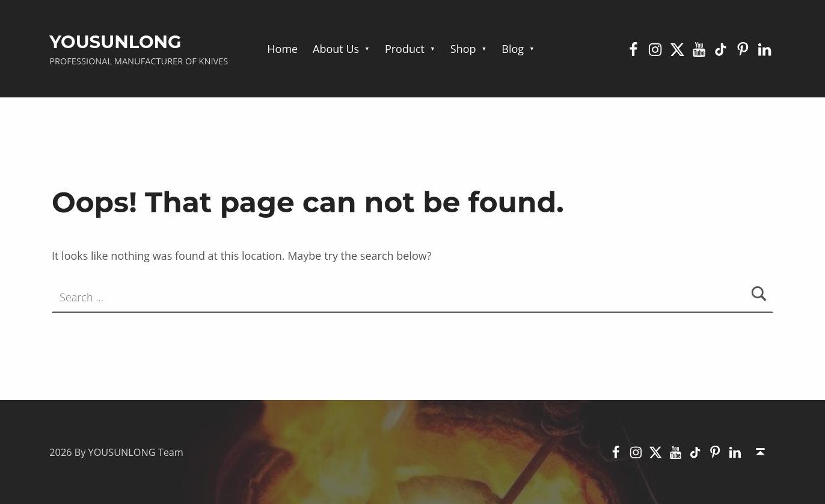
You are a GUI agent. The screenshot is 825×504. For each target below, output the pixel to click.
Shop (463, 49)
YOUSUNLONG (115, 42)
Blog (513, 49)
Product (405, 49)
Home (282, 49)
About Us (336, 49)
